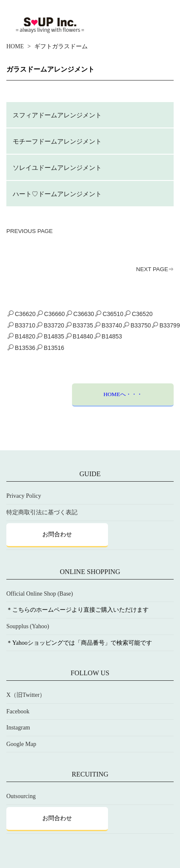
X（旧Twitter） (26, 695)
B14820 (21, 336)
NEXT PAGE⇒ (155, 269)
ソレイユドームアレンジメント (57, 168)
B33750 (137, 325)
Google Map (21, 744)
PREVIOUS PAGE (30, 231)
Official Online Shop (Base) (40, 594)
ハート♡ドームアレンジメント (57, 194)
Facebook (18, 711)
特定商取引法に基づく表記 (42, 512)
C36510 (109, 314)
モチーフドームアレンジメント (57, 141)
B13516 (50, 348)
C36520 (138, 314)
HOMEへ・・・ (123, 394)
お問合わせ (57, 534)
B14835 (50, 336)
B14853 (108, 336)
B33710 (21, 325)
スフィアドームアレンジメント (57, 115)
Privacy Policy (24, 496)
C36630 (80, 314)
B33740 (108, 325)
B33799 (166, 325)
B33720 (50, 325)
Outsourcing (21, 796)
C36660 (51, 314)
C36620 (22, 314)
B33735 (79, 325)
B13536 (21, 348)
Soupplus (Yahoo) (28, 626)
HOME (15, 46)
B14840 (79, 336)
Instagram (18, 728)
